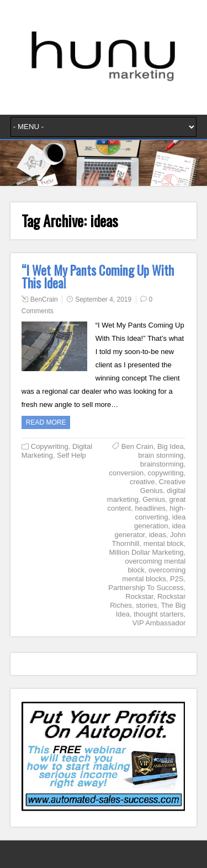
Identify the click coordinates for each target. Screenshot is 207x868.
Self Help (71, 455)
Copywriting (50, 446)
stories (146, 605)
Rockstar (139, 596)
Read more (46, 422)
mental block (164, 543)
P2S (177, 579)
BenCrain (44, 299)
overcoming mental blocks (154, 574)
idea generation (160, 521)
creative (142, 482)
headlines (150, 508)
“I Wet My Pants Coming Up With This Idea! (98, 277)
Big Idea (171, 446)
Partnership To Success (146, 588)
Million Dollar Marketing (147, 552)
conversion (126, 473)
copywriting (166, 473)
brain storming (161, 455)
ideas (158, 535)
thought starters (158, 614)
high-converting (160, 513)
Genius (154, 499)
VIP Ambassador (159, 623)
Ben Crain (137, 446)
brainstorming (162, 464)
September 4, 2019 (103, 299)
